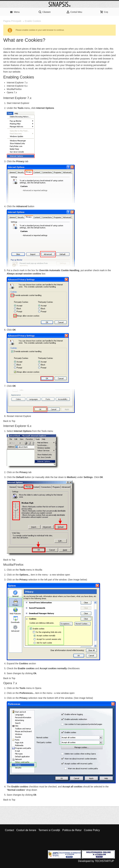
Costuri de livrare (26, 830)
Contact (9, 830)
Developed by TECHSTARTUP (96, 861)
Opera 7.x (12, 92)
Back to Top (9, 421)
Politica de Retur (72, 830)
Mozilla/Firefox (14, 89)
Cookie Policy (92, 830)
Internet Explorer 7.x (17, 83)
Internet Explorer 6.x (17, 86)
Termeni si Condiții (49, 830)
